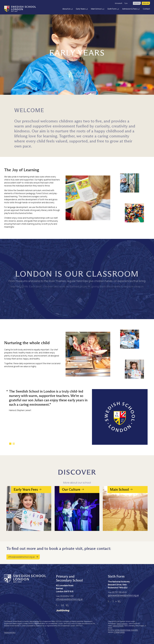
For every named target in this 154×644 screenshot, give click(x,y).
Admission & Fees (131, 9)
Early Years (82, 9)
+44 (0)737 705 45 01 (117, 592)
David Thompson (122, 624)
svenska (137, 3)
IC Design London (119, 632)
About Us (68, 9)
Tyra (126, 3)
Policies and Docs (10, 632)
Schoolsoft (119, 3)
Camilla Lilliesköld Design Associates (126, 630)
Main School (98, 9)
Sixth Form (113, 9)
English (146, 3)
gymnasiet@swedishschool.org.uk (123, 595)
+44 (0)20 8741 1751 (65, 596)
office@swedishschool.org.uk (21, 557)
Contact (146, 9)
